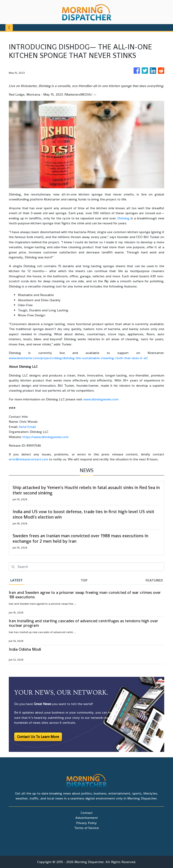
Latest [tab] (16, 580)
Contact (87, 813)
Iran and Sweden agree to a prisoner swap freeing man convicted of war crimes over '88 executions (85, 595)
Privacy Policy (86, 823)
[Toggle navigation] (9, 28)
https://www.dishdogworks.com (46, 437)
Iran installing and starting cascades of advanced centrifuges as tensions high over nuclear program (83, 623)
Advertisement (86, 818)
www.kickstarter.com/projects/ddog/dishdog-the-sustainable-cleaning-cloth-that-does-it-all (78, 358)
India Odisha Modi (25, 649)
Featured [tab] (154, 580)
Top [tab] (84, 580)
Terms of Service (86, 828)
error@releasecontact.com (28, 459)
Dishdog (123, 218)
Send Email (27, 427)
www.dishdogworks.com (101, 399)
